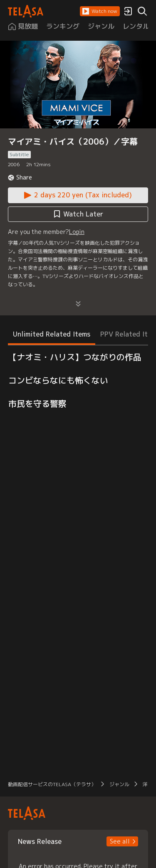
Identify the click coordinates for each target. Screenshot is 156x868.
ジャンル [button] (119, 784)
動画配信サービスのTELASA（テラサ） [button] (52, 784)
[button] (100, 11)
